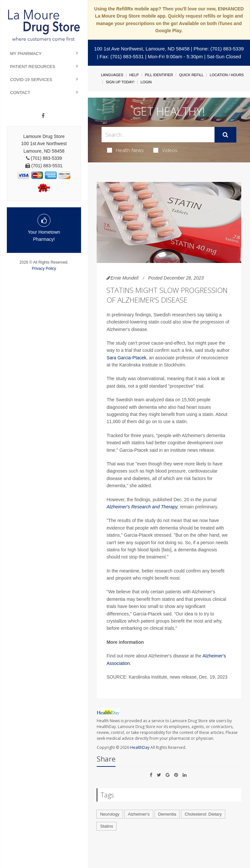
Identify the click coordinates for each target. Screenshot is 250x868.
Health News (125, 150)
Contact (20, 93)
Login (146, 82)
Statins (106, 826)
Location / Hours (227, 75)
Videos (165, 150)
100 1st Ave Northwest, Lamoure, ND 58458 (142, 49)
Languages (112, 75)
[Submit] (225, 135)
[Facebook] (43, 116)
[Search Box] (158, 135)
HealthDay (140, 747)
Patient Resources (33, 67)
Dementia (167, 814)
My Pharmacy (26, 54)
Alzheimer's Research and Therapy (142, 507)
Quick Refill (191, 75)
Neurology (110, 814)
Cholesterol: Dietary (203, 814)
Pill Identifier (159, 75)
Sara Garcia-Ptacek (126, 358)
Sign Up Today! (120, 82)
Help (134, 75)
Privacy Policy (44, 269)
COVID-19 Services (31, 80)
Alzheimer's (139, 814)
